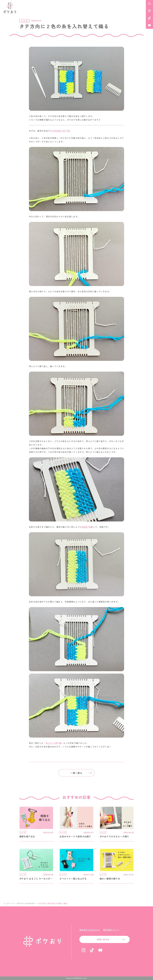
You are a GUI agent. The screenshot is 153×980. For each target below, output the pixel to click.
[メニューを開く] (149, 4)
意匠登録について (111, 930)
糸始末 (85, 527)
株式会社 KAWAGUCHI (89, 930)
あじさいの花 (52, 743)
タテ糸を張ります (58, 131)
